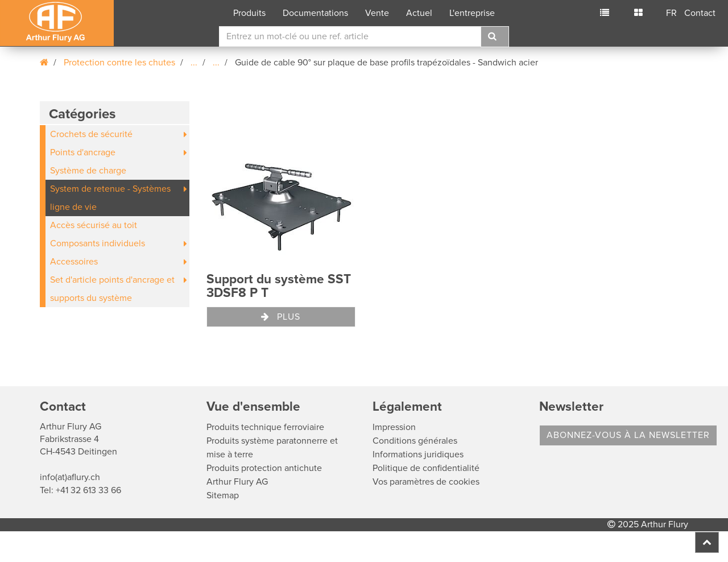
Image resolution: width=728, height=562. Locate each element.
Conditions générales (415, 441)
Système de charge (88, 171)
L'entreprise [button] (472, 13)
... (194, 63)
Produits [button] (249, 13)
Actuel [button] (419, 13)
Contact (700, 13)
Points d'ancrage (83, 152)
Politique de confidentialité (426, 468)
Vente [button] (377, 13)
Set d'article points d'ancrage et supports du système (112, 289)
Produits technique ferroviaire (265, 427)
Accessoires (74, 262)
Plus (281, 317)
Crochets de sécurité (91, 134)
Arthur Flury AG (237, 482)
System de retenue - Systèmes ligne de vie (110, 198)
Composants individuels (98, 243)
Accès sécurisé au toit (94, 225)
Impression (394, 427)
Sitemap (223, 495)
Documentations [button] (315, 13)
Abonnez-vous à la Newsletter (628, 435)
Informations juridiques (418, 454)
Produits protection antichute (264, 468)
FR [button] (671, 13)
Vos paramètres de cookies (426, 482)
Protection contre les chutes (119, 63)
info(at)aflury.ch (70, 477)
